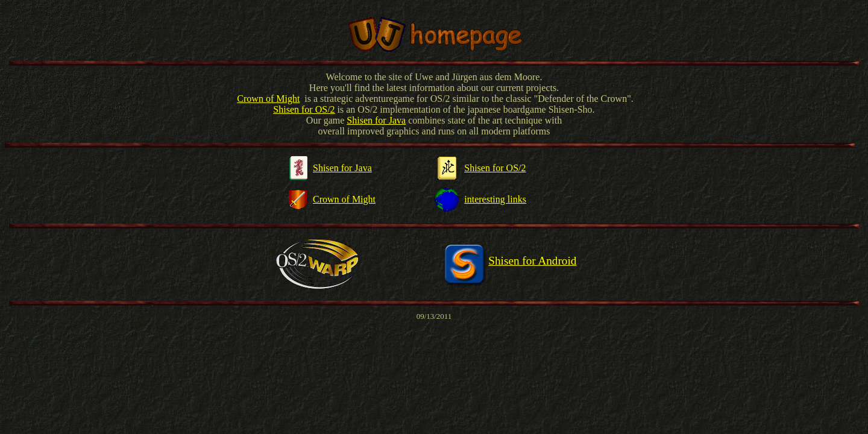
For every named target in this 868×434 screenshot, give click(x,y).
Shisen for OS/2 (495, 168)
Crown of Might (268, 99)
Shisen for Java (376, 120)
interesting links (495, 199)
